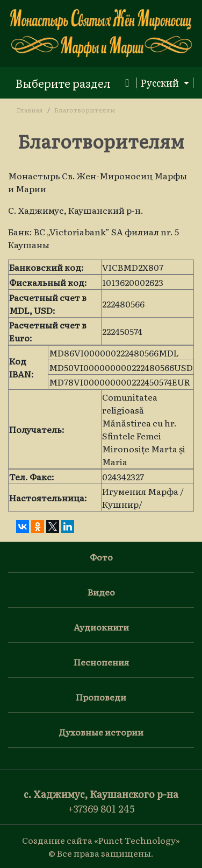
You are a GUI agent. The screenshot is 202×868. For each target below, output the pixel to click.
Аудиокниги (101, 627)
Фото (101, 557)
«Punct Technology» (137, 840)
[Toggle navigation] (72, 83)
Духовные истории (101, 732)
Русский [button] (161, 83)
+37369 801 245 (101, 808)
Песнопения (101, 662)
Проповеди (101, 697)
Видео (101, 592)
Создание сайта (57, 840)
